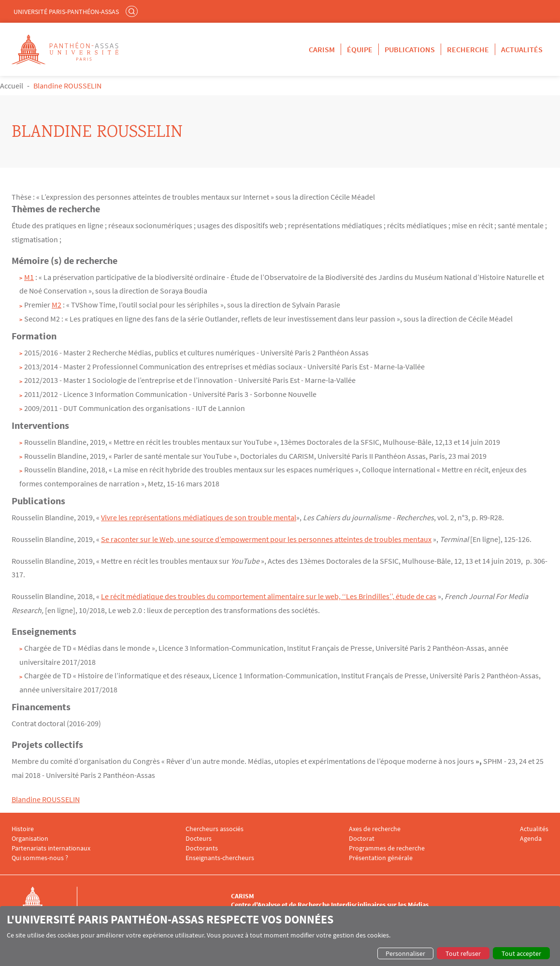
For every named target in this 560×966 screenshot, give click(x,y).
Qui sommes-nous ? (40, 858)
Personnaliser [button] (405, 953)
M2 (57, 305)
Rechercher (133, 11)
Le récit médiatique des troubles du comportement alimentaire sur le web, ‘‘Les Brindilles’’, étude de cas (269, 596)
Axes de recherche (375, 829)
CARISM (322, 49)
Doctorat (362, 839)
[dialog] (280, 936)
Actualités (522, 49)
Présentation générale (381, 858)
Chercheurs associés (215, 829)
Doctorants (202, 848)
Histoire (23, 829)
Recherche (468, 49)
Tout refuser (463, 953)
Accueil (12, 86)
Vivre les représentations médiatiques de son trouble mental (199, 517)
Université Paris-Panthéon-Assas (66, 12)
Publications (410, 49)
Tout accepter (521, 953)
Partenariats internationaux (51, 848)
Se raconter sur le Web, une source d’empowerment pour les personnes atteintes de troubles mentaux (266, 539)
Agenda (531, 839)
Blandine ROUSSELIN (46, 799)
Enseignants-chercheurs (220, 858)
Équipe (360, 49)
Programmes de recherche (387, 848)
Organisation (30, 839)
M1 (29, 277)
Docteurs (199, 839)
